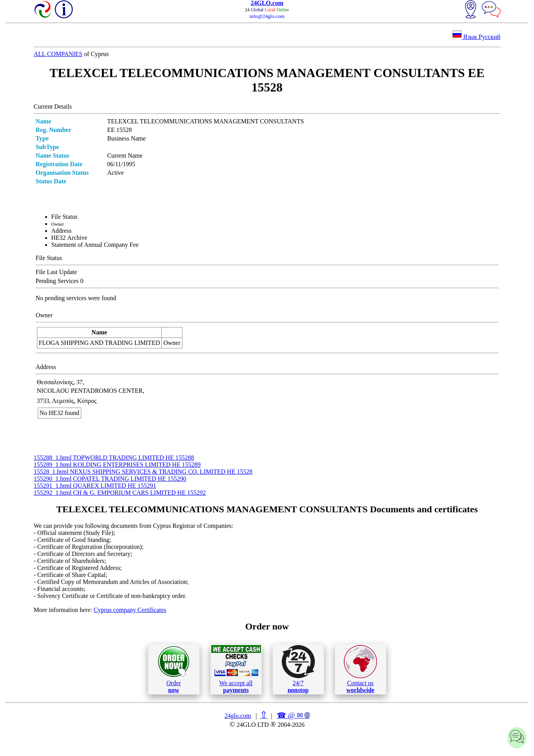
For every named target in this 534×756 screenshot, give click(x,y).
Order (174, 669)
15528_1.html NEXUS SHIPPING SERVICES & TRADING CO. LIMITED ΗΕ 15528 (143, 472)
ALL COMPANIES (58, 54)
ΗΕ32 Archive (69, 238)
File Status (65, 217)
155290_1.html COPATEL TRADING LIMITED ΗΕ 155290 (110, 479)
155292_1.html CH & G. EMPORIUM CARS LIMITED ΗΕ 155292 (120, 493)
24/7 (298, 669)
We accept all (236, 669)
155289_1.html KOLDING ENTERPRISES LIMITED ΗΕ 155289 (117, 465)
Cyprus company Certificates (130, 610)
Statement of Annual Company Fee (95, 245)
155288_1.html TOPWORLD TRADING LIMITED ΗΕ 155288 (114, 458)
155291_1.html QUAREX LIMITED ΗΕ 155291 (95, 486)
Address (61, 231)
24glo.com (238, 716)
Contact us (360, 669)
